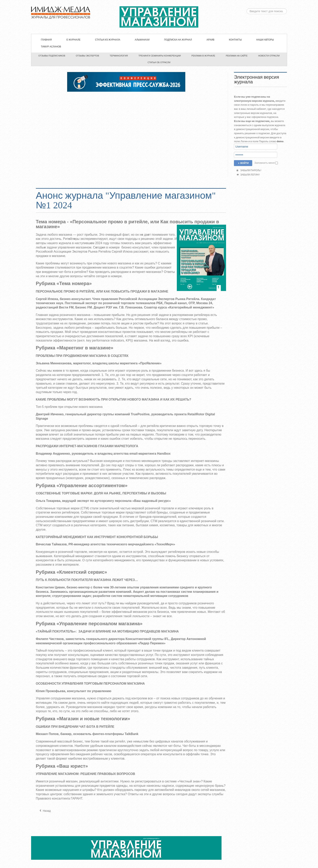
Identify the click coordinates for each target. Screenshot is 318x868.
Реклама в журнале (203, 56)
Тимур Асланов (51, 47)
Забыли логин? (248, 175)
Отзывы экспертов (87, 56)
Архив (210, 40)
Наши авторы (265, 40)
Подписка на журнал (178, 40)
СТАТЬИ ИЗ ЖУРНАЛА (108, 40)
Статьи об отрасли (159, 62)
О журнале (73, 40)
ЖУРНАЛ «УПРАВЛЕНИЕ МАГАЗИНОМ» (159, 17)
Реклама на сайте (237, 56)
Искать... (247, 8)
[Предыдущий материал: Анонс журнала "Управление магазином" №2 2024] (45, 811)
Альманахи (142, 40)
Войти (243, 163)
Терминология (119, 56)
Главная (46, 40)
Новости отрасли (269, 56)
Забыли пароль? (249, 170)
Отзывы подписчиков (52, 56)
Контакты (235, 40)
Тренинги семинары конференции (160, 56)
